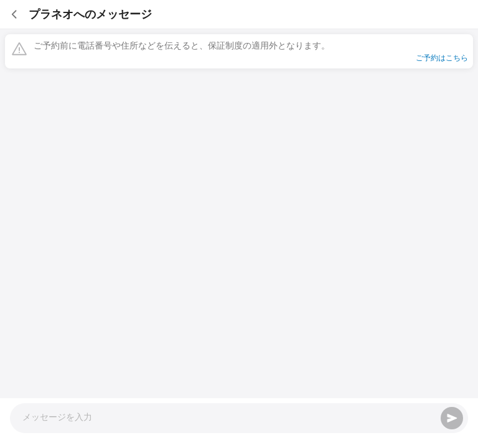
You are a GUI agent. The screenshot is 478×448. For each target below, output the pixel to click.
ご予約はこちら (442, 58)
